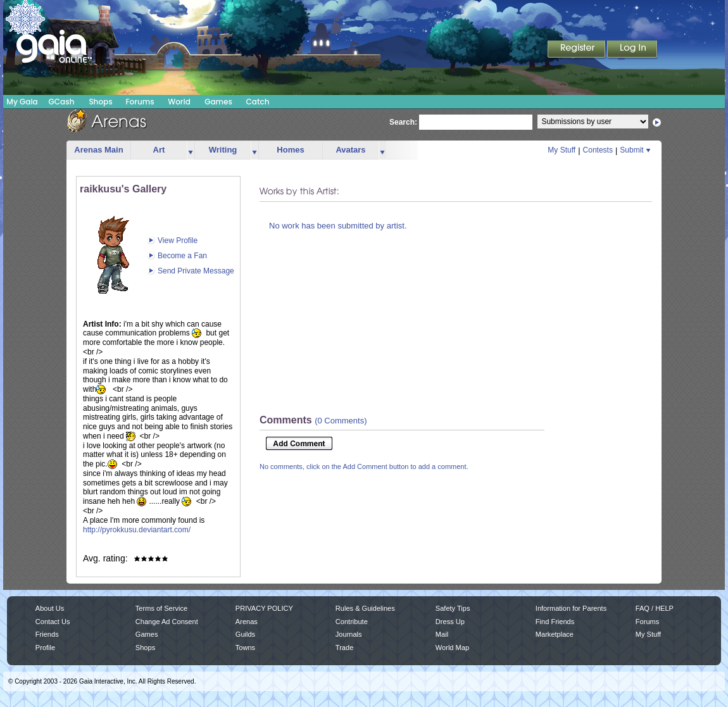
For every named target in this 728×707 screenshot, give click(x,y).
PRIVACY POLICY (264, 608)
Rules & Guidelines (365, 608)
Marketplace (555, 634)
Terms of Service (161, 608)
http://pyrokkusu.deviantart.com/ (137, 530)
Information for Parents (571, 608)
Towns (245, 648)
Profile (45, 648)
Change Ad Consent (167, 622)
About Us (50, 608)
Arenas (247, 622)
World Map (452, 648)
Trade (344, 648)
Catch (258, 102)
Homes (290, 150)
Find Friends (555, 622)
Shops (100, 102)
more (191, 150)
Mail (442, 634)
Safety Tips (453, 608)
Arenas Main (98, 150)
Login (632, 50)
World (179, 102)
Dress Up (450, 622)
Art (159, 150)
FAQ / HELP (655, 608)
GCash (62, 102)
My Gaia (22, 102)
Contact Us (53, 622)
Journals (349, 634)
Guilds (245, 634)
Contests (598, 150)
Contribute (352, 622)
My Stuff (562, 150)
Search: (403, 122)
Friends (47, 634)
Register (577, 50)
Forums (140, 102)
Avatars (350, 150)
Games (218, 102)
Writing (223, 150)
